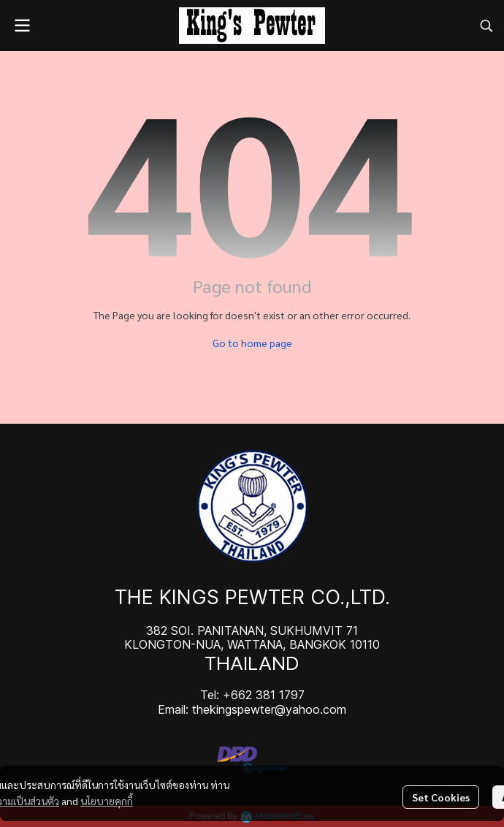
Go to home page (252, 343)
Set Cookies (441, 797)
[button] (486, 26)
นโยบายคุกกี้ (107, 801)
